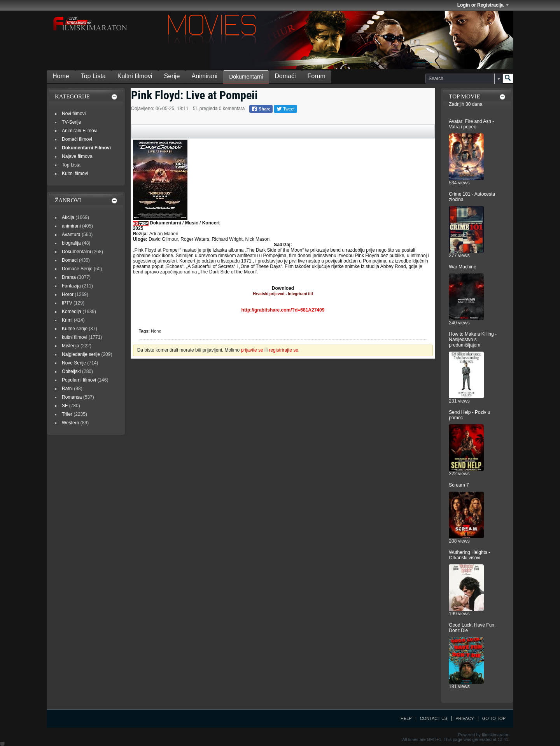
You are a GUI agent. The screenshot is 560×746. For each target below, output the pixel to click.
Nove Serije (74, 363)
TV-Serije (71, 122)
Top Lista (93, 76)
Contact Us (434, 718)
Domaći (285, 76)
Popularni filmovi (79, 380)
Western (70, 423)
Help (406, 718)
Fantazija (71, 286)
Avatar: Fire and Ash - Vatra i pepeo (471, 124)
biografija (71, 243)
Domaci (70, 260)
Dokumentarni (246, 77)
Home (61, 76)
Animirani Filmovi (80, 131)
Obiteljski (71, 371)
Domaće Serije (77, 269)
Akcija (68, 217)
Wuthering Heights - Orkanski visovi (469, 555)
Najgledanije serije (81, 354)
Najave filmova (77, 156)
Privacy (465, 718)
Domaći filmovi (77, 139)
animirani (71, 226)
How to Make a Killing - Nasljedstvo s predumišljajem (473, 340)
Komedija (72, 312)
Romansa (72, 397)
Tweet (285, 109)
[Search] (464, 79)
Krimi (67, 320)
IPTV (67, 303)
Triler (67, 414)
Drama (69, 277)
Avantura (71, 235)
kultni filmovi (74, 337)
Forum (317, 76)
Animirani (204, 76)
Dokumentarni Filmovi (86, 148)
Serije (172, 76)
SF (65, 406)
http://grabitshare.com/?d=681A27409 (283, 310)
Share (261, 109)
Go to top (494, 718)
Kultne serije (75, 329)
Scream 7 (459, 485)
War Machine (462, 267)
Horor (68, 294)
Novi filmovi (74, 114)
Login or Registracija (483, 5)
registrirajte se (283, 350)
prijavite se (252, 350)
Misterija (71, 346)
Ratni (67, 389)
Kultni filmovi (135, 76)
